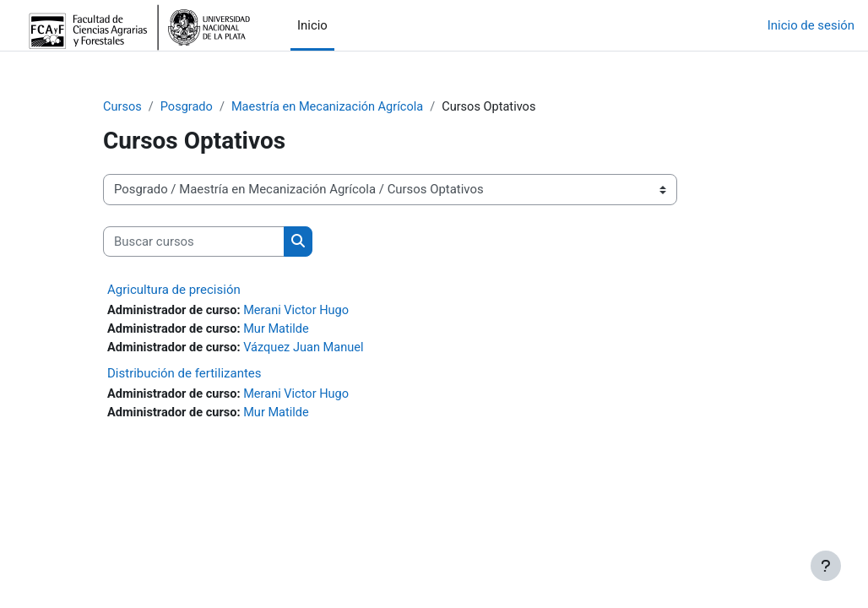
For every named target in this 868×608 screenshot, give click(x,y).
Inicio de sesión (811, 25)
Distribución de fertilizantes (184, 375)
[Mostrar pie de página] (826, 566)
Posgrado (188, 107)
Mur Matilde (280, 330)
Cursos (123, 107)
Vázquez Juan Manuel (308, 349)
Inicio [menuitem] (312, 25)
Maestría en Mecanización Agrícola (332, 107)
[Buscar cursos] (194, 242)
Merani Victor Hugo (301, 312)
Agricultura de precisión (174, 290)
